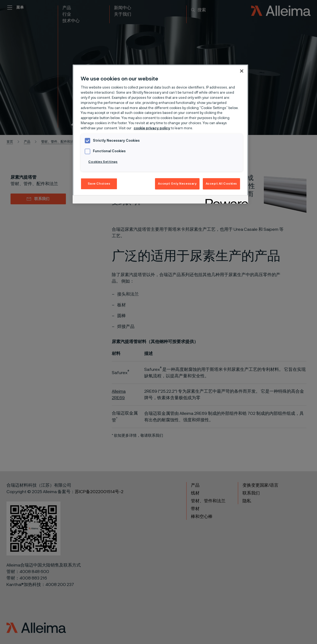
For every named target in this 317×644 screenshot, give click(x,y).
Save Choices (99, 184)
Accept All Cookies (221, 184)
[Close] (242, 71)
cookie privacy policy (152, 128)
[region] (160, 134)
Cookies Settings (103, 162)
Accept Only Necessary (177, 184)
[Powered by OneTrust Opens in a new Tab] (225, 200)
